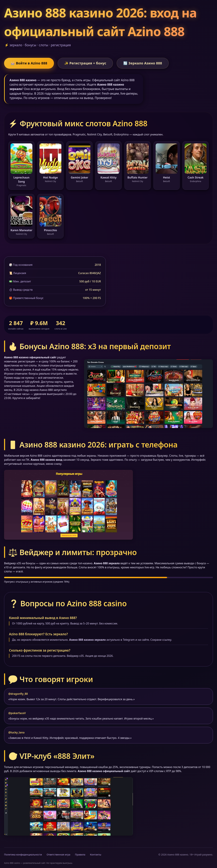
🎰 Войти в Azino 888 (29, 63)
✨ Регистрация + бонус (85, 63)
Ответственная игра (58, 855)
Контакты (96, 855)
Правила (80, 855)
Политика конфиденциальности (23, 855)
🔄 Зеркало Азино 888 (143, 63)
